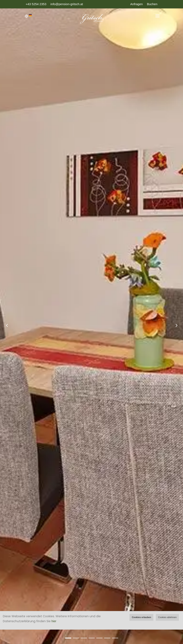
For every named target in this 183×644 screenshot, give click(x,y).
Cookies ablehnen (167, 617)
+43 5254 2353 (36, 4)
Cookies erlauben (141, 617)
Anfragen (137, 4)
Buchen (152, 4)
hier (54, 621)
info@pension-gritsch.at (67, 4)
